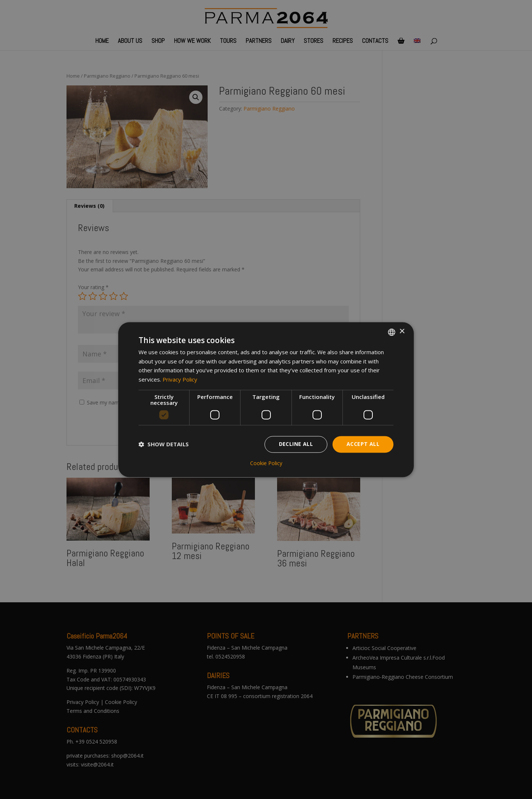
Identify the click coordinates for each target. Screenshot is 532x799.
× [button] (402, 331)
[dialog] (266, 399)
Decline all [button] (296, 444)
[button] (164, 444)
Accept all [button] (363, 444)
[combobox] (392, 332)
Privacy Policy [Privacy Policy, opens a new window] (180, 380)
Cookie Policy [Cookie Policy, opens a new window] (266, 463)
